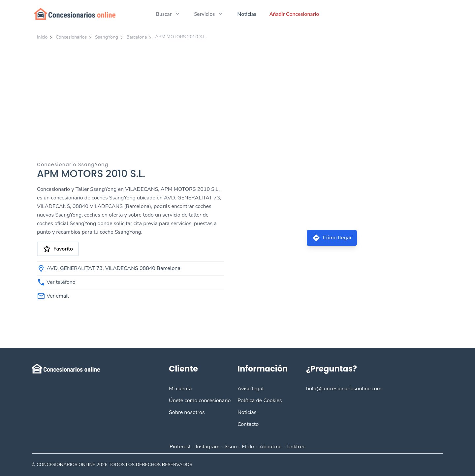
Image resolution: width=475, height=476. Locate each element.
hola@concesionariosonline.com (344, 389)
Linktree (296, 447)
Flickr (248, 447)
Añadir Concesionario (294, 14)
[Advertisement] (237, 93)
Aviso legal (251, 389)
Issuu (231, 447)
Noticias (247, 14)
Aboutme (271, 447)
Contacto (248, 424)
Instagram (207, 447)
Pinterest (180, 447)
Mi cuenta (180, 389)
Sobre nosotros (187, 412)
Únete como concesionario (200, 401)
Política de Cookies (260, 401)
